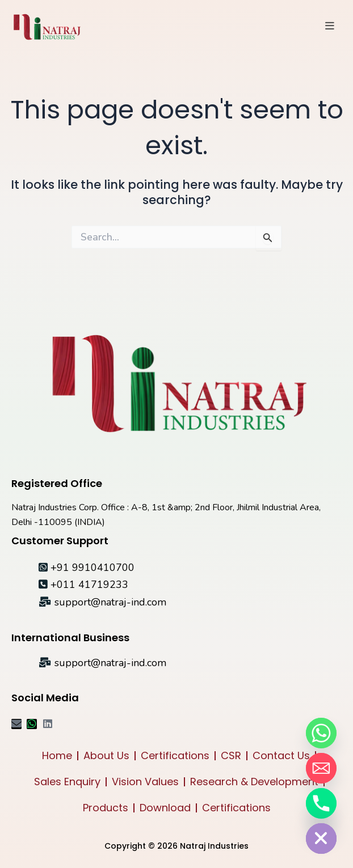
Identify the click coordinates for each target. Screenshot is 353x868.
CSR (231, 755)
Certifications (175, 755)
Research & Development (254, 782)
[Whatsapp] (321, 733)
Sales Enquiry (67, 782)
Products (106, 808)
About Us (106, 755)
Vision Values (145, 782)
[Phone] (321, 803)
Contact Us (281, 755)
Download (165, 808)
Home (57, 755)
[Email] (321, 768)
